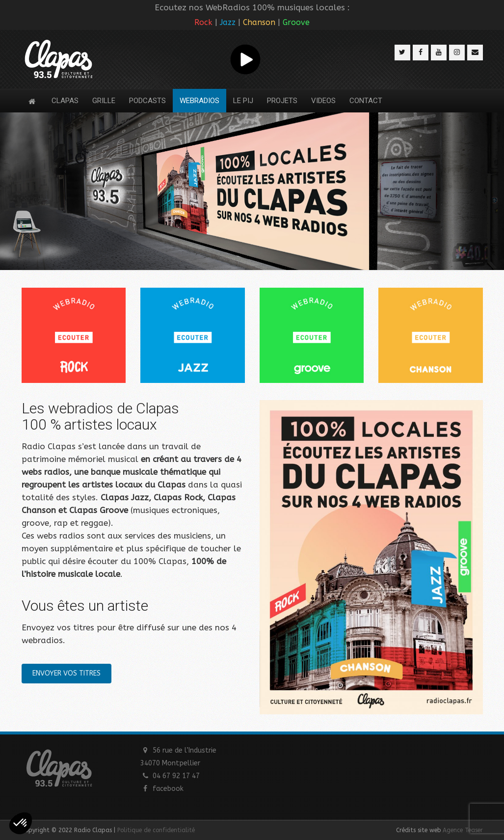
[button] (21, 823)
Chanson (259, 22)
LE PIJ (243, 101)
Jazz (228, 22)
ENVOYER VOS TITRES (66, 673)
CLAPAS (65, 101)
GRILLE (104, 101)
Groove (296, 22)
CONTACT (366, 101)
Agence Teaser (463, 830)
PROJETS (282, 101)
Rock (203, 22)
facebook (168, 789)
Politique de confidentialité (156, 830)
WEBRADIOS (199, 101)
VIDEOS (323, 101)
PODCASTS (147, 101)
